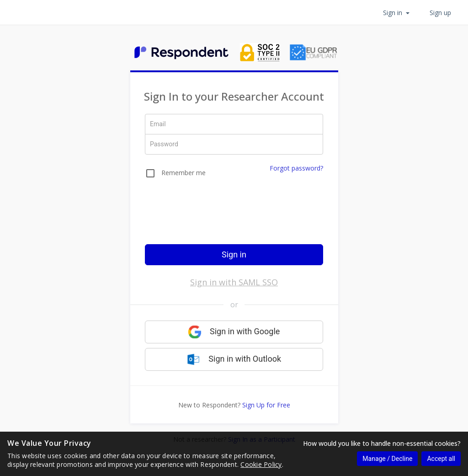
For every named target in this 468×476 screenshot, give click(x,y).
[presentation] (234, 217)
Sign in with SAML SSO (234, 282)
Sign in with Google (234, 332)
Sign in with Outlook (234, 359)
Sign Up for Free (266, 405)
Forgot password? (296, 168)
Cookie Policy (261, 464)
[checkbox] (175, 175)
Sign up (440, 13)
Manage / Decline (387, 459)
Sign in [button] (396, 13)
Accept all (441, 459)
